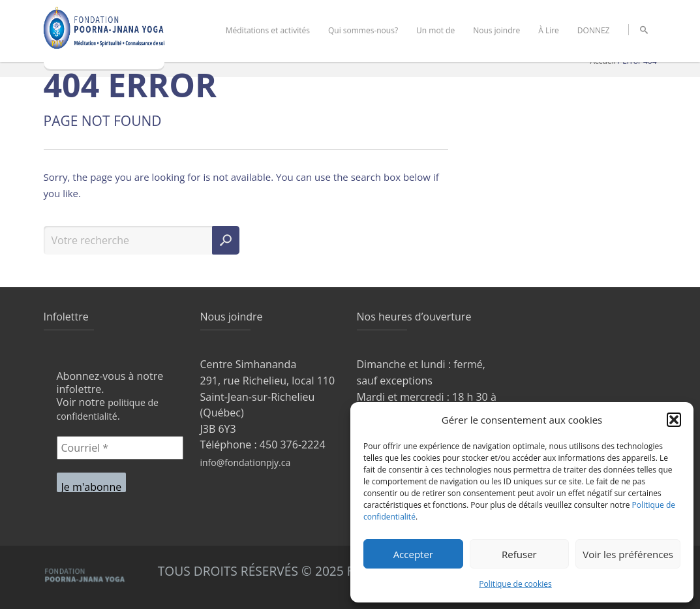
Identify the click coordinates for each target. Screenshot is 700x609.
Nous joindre (496, 30)
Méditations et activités (268, 30)
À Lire (549, 30)
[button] (674, 420)
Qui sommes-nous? (363, 30)
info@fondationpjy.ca (246, 462)
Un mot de (435, 30)
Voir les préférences (628, 554)
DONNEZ (594, 30)
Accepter (413, 554)
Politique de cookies (515, 584)
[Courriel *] (120, 448)
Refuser (519, 554)
